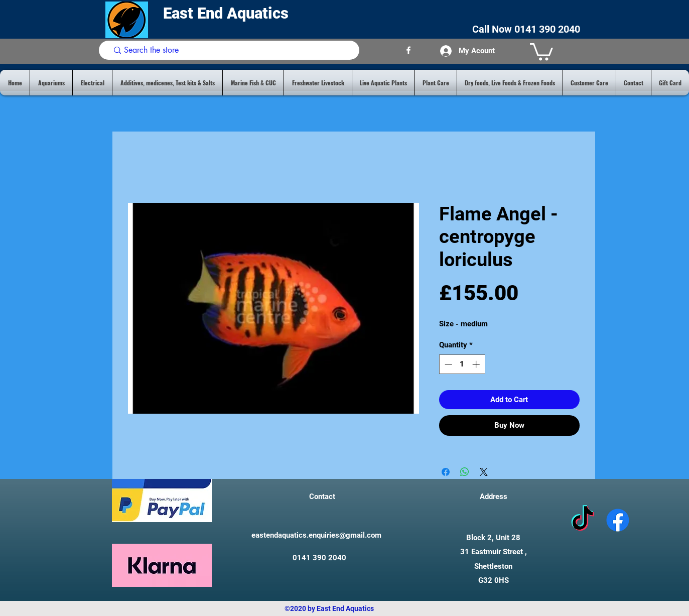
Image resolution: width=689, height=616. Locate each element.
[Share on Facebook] (446, 472)
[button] (541, 51)
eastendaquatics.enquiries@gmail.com (316, 535)
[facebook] (408, 50)
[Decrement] (447, 364)
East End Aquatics (228, 13)
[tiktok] (583, 520)
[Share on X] (484, 472)
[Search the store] (231, 50)
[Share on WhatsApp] (465, 472)
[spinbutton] (462, 364)
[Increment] (477, 364)
